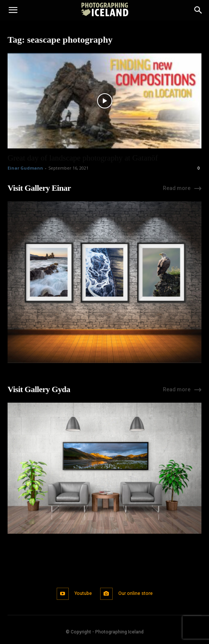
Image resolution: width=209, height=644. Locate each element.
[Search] (198, 10)
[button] (13, 10)
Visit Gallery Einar (39, 188)
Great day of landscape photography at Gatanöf (83, 158)
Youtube (83, 593)
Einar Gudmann (25, 168)
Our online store (135, 593)
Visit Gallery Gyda (39, 389)
